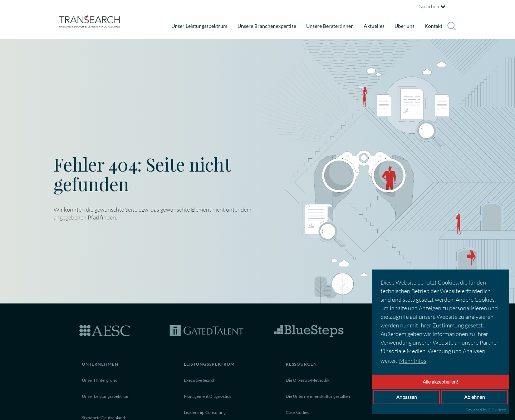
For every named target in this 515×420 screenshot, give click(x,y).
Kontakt (433, 26)
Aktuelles (374, 26)
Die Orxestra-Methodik (308, 380)
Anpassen (407, 397)
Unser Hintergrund (100, 380)
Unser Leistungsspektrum (199, 26)
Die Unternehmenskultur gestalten (318, 396)
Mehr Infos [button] (413, 361)
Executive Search (200, 380)
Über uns (404, 26)
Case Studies (297, 412)
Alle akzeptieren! (441, 382)
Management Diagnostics (207, 396)
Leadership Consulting (205, 412)
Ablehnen (475, 397)
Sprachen (432, 6)
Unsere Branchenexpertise (267, 26)
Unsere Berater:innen (330, 26)
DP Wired (497, 410)
